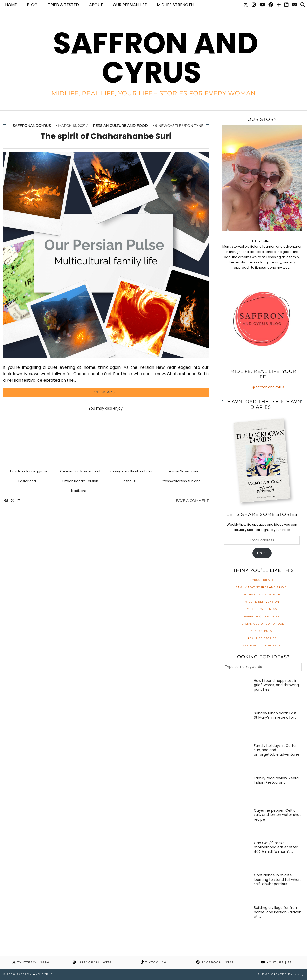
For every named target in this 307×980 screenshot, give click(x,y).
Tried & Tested (63, 5)
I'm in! (262, 553)
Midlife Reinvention (262, 602)
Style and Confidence (262, 646)
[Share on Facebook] (6, 501)
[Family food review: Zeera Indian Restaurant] (236, 790)
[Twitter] (246, 5)
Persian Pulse (262, 631)
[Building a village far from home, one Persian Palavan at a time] (236, 920)
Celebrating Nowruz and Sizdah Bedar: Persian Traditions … (80, 481)
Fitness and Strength (262, 595)
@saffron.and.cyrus (268, 387)
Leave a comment (191, 501)
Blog (32, 5)
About (96, 5)
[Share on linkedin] (18, 501)
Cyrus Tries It (262, 580)
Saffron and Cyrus (156, 58)
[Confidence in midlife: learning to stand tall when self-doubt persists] (236, 887)
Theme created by (281, 974)
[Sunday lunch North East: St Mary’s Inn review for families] (236, 725)
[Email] (295, 5)
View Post (106, 392)
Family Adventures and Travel (262, 587)
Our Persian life (130, 5)
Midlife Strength (175, 5)
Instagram (92, 962)
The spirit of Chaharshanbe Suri (106, 136)
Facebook (215, 962)
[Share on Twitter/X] (12, 501)
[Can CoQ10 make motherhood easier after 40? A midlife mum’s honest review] (236, 855)
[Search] (303, 5)
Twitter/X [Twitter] (31, 962)
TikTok (154, 962)
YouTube (276, 962)
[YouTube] (262, 5)
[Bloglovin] (279, 5)
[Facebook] (271, 5)
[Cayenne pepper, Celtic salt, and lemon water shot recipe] (236, 823)
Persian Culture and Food (120, 126)
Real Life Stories (262, 638)
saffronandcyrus (32, 126)
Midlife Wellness (262, 609)
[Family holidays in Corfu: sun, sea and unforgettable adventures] (236, 758)
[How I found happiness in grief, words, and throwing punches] (236, 693)
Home (11, 5)
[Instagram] (254, 5)
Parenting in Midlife (262, 616)
